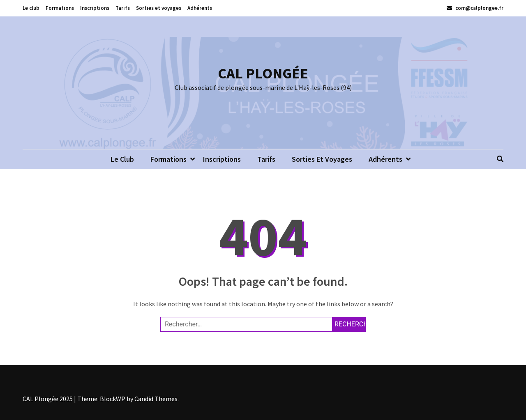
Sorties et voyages (159, 8)
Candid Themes (156, 399)
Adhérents (200, 8)
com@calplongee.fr (475, 8)
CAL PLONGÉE (263, 73)
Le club (31, 8)
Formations (60, 8)
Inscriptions (95, 8)
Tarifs (123, 8)
